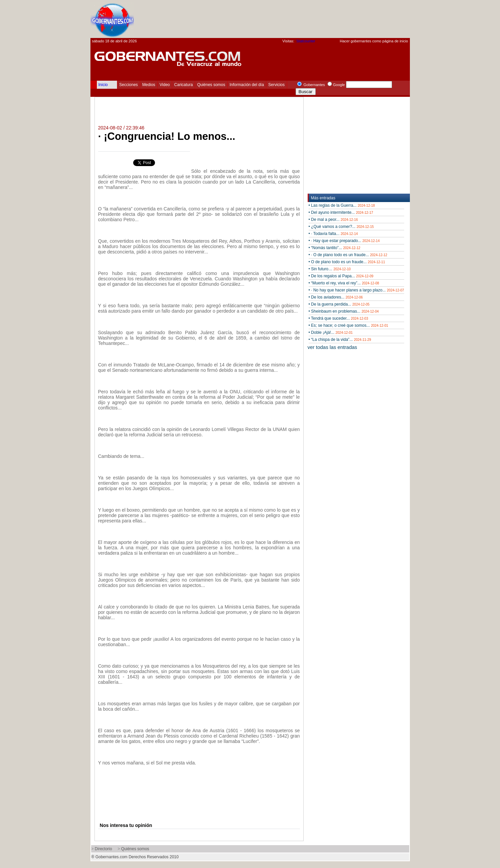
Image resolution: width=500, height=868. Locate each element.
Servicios (277, 85)
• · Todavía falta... (333, 234)
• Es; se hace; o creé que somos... (349, 325)
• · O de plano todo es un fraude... (348, 255)
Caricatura (183, 85)
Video (165, 85)
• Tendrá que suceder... (338, 318)
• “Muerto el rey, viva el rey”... (344, 283)
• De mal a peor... (333, 220)
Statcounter (306, 41)
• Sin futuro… (330, 269)
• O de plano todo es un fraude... (347, 262)
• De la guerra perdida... (339, 304)
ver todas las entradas (333, 347)
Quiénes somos (211, 85)
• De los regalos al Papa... (341, 276)
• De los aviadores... (336, 297)
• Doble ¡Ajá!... (331, 332)
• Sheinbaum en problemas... (344, 311)
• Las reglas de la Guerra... (342, 205)
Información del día (247, 85)
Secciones (129, 85)
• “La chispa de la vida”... (340, 340)
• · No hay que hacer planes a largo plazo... (356, 290)
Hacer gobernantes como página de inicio (374, 41)
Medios (149, 85)
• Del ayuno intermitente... (341, 212)
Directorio (103, 849)
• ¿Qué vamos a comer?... (341, 227)
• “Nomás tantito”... (335, 248)
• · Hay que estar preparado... (344, 241)
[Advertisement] (287, 19)
